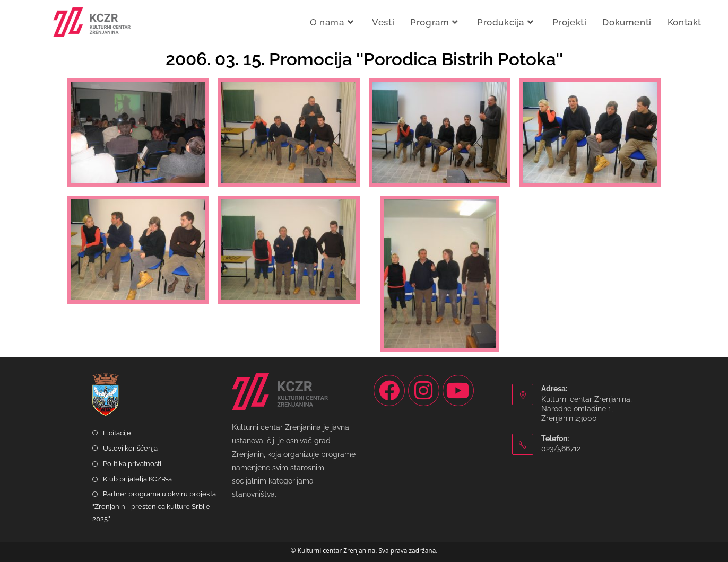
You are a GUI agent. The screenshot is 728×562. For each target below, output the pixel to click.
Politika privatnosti (132, 464)
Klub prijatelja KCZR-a (137, 479)
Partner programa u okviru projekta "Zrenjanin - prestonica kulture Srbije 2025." (154, 506)
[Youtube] (458, 390)
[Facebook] (389, 390)
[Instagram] (424, 390)
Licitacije (117, 433)
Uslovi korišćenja (130, 448)
